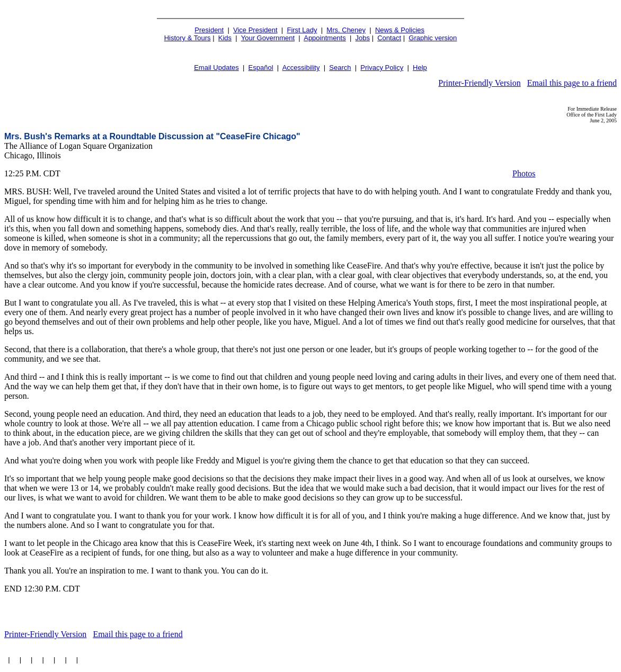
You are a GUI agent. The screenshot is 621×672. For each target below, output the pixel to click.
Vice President (255, 30)
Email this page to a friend (572, 83)
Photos (524, 173)
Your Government (268, 38)
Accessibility (301, 68)
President (209, 30)
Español (261, 68)
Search (340, 68)
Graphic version (433, 38)
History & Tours (188, 38)
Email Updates (216, 68)
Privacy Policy (382, 68)
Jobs (363, 38)
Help (420, 68)
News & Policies (400, 30)
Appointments (325, 38)
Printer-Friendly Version (479, 83)
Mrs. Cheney (346, 30)
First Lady (302, 30)
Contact (389, 38)
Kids (225, 38)
